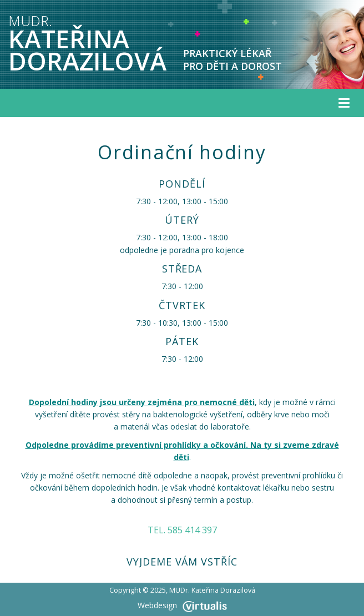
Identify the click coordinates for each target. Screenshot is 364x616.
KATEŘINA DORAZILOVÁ (87, 44)
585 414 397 (192, 530)
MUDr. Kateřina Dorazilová (212, 590)
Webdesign (182, 605)
